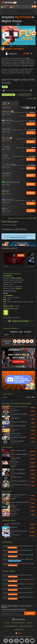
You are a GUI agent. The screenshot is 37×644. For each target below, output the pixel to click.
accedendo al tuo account (18, 237)
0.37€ (31, 133)
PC (5, 87)
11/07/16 (19, 289)
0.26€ (31, 124)
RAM (5, 300)
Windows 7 (10, 295)
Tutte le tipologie (9, 95)
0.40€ (31, 150)
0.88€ (31, 168)
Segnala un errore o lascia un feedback (22, 218)
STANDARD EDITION (24, 95)
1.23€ (31, 211)
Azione (13, 278)
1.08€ (31, 203)
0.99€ (31, 184)
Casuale (19, 278)
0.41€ (31, 159)
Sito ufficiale (7, 276)
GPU (5, 302)
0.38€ (31, 142)
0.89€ (31, 175)
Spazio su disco (8, 306)
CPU (5, 297)
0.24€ (31, 115)
